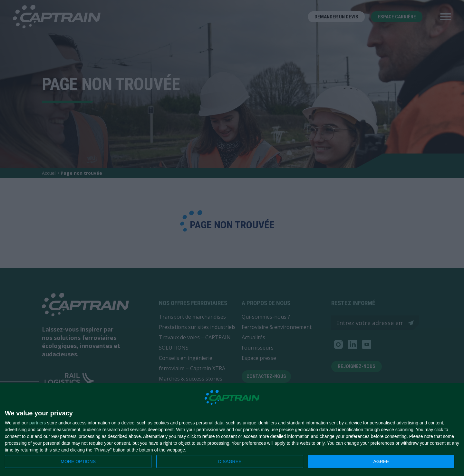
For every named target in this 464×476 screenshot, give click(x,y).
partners (38, 423)
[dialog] (232, 430)
